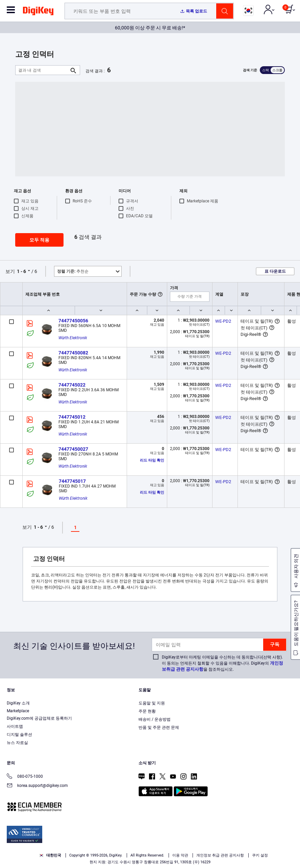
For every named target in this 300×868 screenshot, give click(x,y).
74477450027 (73, 449)
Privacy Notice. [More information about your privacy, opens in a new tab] (181, 843)
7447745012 (72, 417)
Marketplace (18, 711)
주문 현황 (147, 711)
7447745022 (72, 385)
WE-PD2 (223, 321)
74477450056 (73, 321)
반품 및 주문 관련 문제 (159, 727)
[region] (150, 844)
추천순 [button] (73, 271)
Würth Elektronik (73, 338)
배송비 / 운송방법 (155, 719)
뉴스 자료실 (17, 743)
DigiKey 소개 (18, 703)
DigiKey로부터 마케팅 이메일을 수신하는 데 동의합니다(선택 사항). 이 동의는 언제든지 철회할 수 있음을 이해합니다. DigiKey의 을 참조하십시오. (222, 663)
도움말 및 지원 (152, 703)
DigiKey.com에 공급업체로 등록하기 (39, 718)
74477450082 (73, 353)
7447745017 (72, 481)
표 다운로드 (275, 271)
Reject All (189, 857)
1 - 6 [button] (21, 271)
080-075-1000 (25, 777)
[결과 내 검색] (42, 70)
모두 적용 (39, 240)
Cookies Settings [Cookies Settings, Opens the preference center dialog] (96, 857)
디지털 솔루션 (19, 735)
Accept (143, 857)
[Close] (289, 831)
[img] (38, 12)
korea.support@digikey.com (37, 786)
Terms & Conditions (139, 843)
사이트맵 (15, 726)
